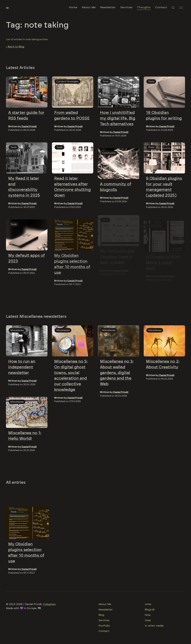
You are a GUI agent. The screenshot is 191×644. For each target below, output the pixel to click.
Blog (101, 615)
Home (73, 7)
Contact (161, 7)
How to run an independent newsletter (22, 368)
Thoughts (144, 7)
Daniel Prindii (29, 127)
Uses (148, 620)
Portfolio (104, 626)
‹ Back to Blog (15, 47)
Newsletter (108, 7)
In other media (154, 626)
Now (148, 615)
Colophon (49, 604)
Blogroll (150, 610)
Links (148, 604)
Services (126, 7)
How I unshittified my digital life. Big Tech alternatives (118, 118)
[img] (27, 92)
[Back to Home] (8, 8)
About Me (89, 7)
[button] (173, 8)
